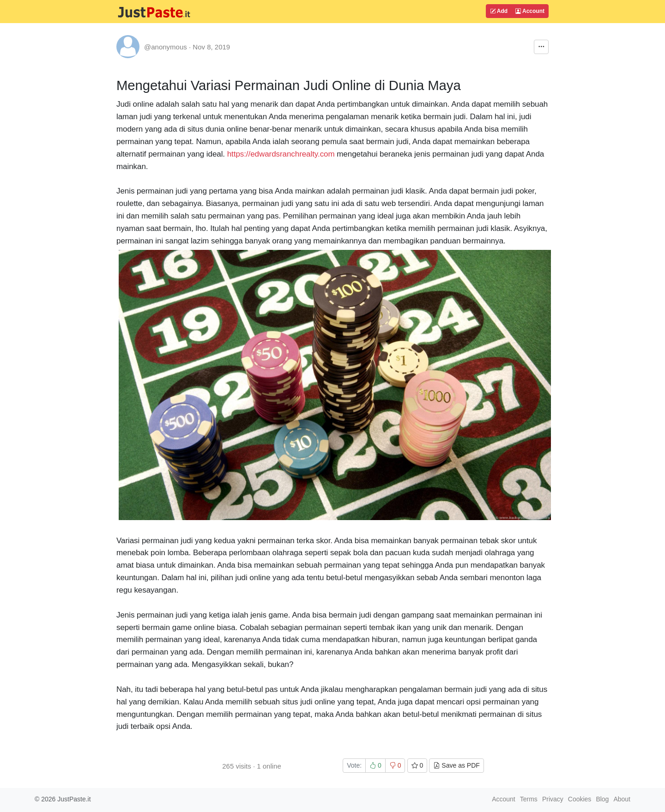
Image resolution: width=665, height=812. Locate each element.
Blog (602, 799)
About (622, 799)
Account (530, 11)
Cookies (580, 799)
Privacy (553, 799)
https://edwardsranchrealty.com (281, 154)
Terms (529, 799)
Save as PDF (456, 765)
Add (499, 11)
